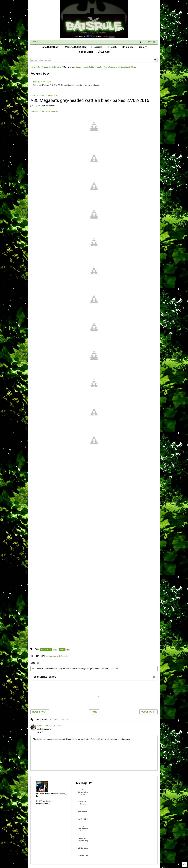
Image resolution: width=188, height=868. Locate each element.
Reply (40, 732)
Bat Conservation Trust (83, 792)
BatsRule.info (43, 726)
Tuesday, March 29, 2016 (56, 726)
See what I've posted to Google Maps (120, 67)
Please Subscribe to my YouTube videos (46, 67)
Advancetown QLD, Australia (57, 656)
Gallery (143, 47)
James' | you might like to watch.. (89, 67)
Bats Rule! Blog (49, 47)
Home (33, 95)
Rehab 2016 (53, 95)
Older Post (148, 712)
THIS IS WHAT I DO (42, 82)
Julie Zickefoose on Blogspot (83, 829)
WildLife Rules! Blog (75, 47)
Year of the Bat (83, 856)
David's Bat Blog (83, 819)
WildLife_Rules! (83, 848)
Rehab (113, 47)
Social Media (86, 52)
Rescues (98, 47)
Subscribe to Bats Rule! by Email (44, 112)
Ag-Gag (104, 52)
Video (42, 95)
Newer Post (40, 712)
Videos (128, 47)
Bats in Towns (83, 812)
